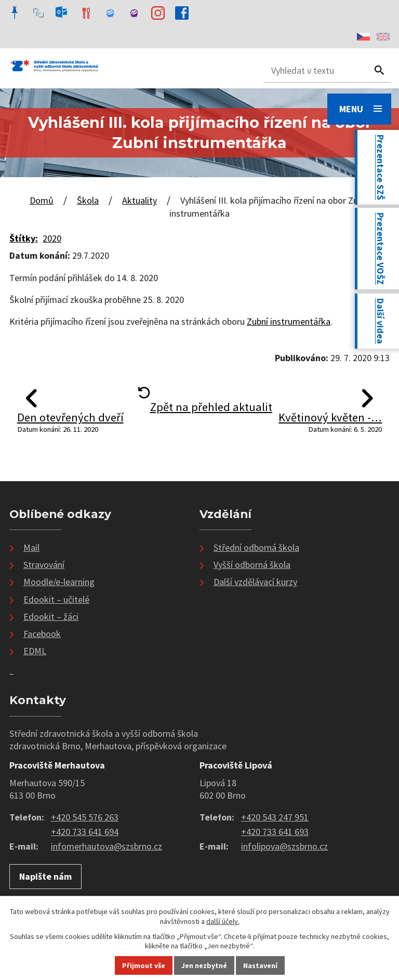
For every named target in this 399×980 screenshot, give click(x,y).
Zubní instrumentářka (289, 321)
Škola (88, 200)
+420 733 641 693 (275, 832)
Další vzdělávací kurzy (255, 582)
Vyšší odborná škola (252, 565)
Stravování (44, 565)
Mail (31, 547)
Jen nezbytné (204, 965)
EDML (35, 651)
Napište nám (45, 876)
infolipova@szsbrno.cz (284, 846)
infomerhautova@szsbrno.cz (107, 846)
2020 (52, 238)
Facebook (42, 634)
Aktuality (139, 200)
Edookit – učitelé (56, 599)
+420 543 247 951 (275, 817)
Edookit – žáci (51, 617)
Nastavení (260, 965)
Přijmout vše (144, 965)
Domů (42, 200)
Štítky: (24, 238)
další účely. (223, 921)
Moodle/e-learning (59, 582)
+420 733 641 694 (85, 832)
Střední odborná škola (256, 547)
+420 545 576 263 (85, 817)
